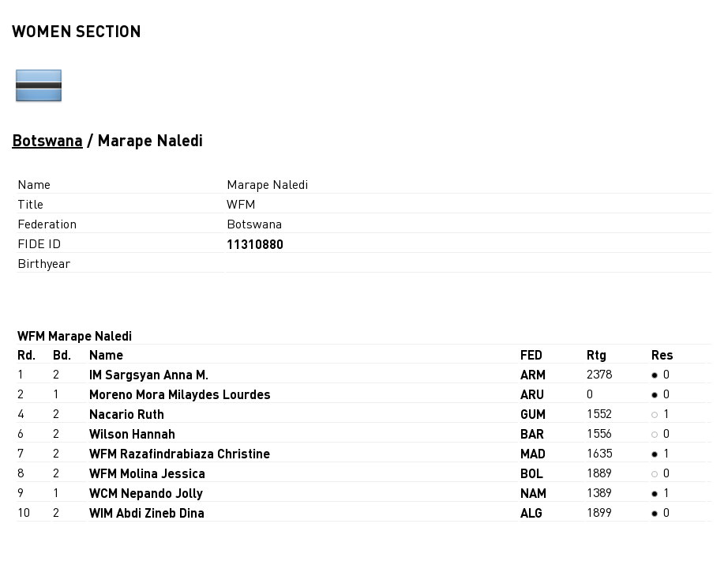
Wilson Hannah (132, 433)
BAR (532, 433)
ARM (533, 374)
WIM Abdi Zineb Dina (147, 512)
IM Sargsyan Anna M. (149, 374)
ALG (531, 512)
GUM (533, 414)
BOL (532, 473)
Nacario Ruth (127, 414)
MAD (533, 453)
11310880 (255, 244)
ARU (532, 394)
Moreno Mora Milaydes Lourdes (180, 394)
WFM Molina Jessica (147, 473)
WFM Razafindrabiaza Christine (180, 453)
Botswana (47, 140)
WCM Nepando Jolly (146, 493)
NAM (533, 493)
